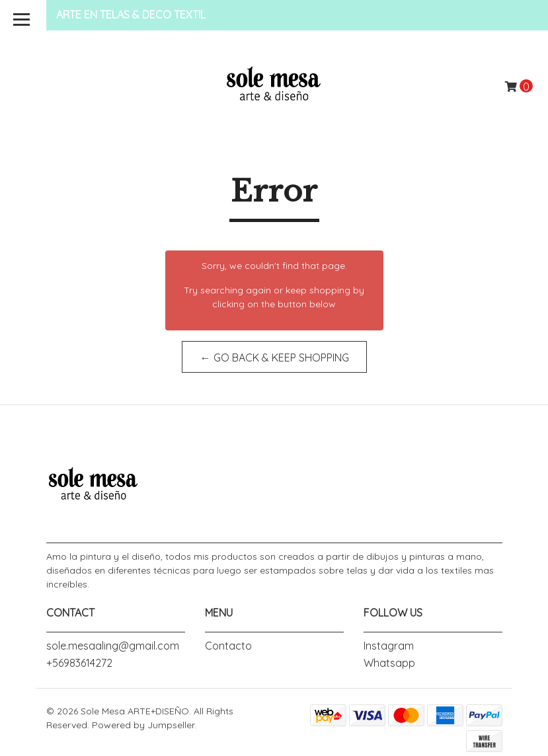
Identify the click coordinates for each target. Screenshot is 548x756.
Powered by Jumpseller (143, 725)
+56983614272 (79, 663)
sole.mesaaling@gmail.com (113, 646)
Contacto (228, 646)
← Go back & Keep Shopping (274, 358)
